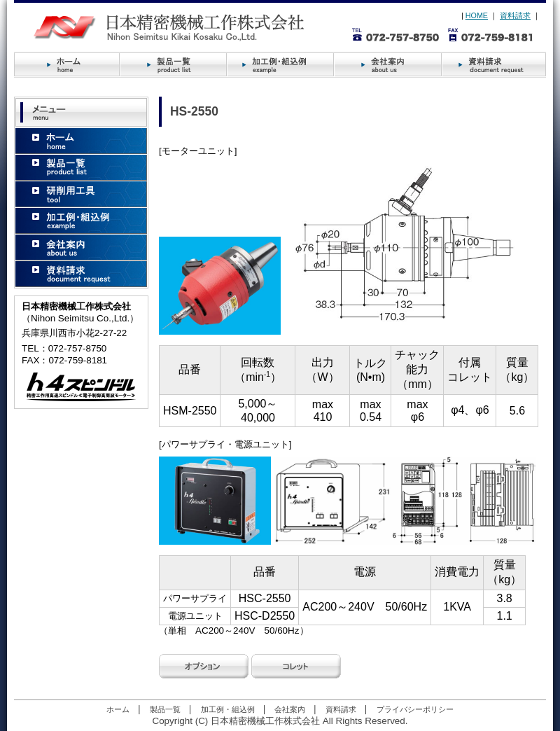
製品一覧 (165, 709)
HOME (477, 15)
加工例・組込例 (228, 709)
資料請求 (515, 15)
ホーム (118, 709)
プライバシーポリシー (415, 709)
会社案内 (290, 709)
